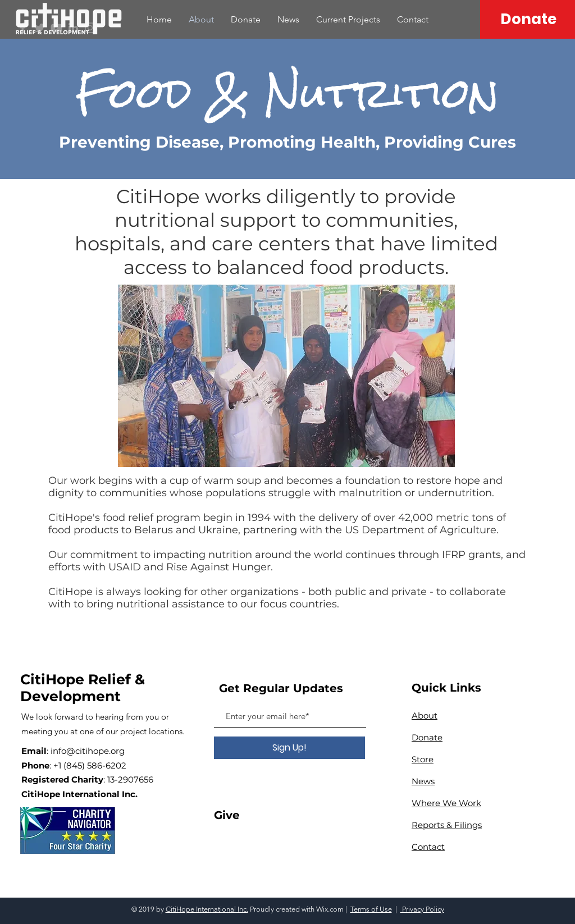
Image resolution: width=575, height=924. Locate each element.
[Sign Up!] (289, 748)
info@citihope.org (88, 751)
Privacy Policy (422, 909)
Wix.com (330, 909)
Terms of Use (371, 909)
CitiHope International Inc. (207, 909)
